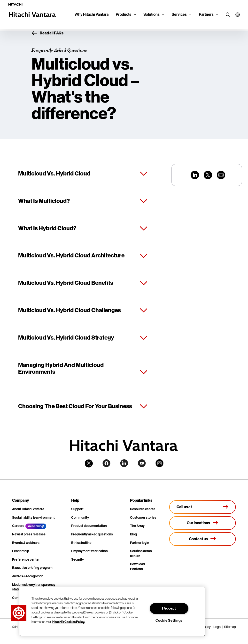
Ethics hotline (81, 543)
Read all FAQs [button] (47, 33)
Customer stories (143, 518)
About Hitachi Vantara (28, 509)
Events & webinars (26, 543)
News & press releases (29, 534)
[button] (236, 15)
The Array (137, 526)
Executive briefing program (32, 568)
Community (80, 518)
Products (124, 14)
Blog (133, 534)
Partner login (140, 543)
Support (77, 509)
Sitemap (230, 627)
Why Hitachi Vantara (92, 14)
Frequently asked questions (92, 534)
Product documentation (89, 526)
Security (77, 560)
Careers (18, 526)
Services (179, 14)
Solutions (151, 14)
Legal (217, 627)
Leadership (21, 551)
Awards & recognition (28, 576)
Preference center (26, 560)
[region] (112, 611)
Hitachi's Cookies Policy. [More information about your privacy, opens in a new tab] (69, 622)
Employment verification (89, 551)
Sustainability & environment (33, 518)
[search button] (227, 14)
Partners (206, 14)
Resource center (143, 509)
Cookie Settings (169, 621)
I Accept (169, 608)
